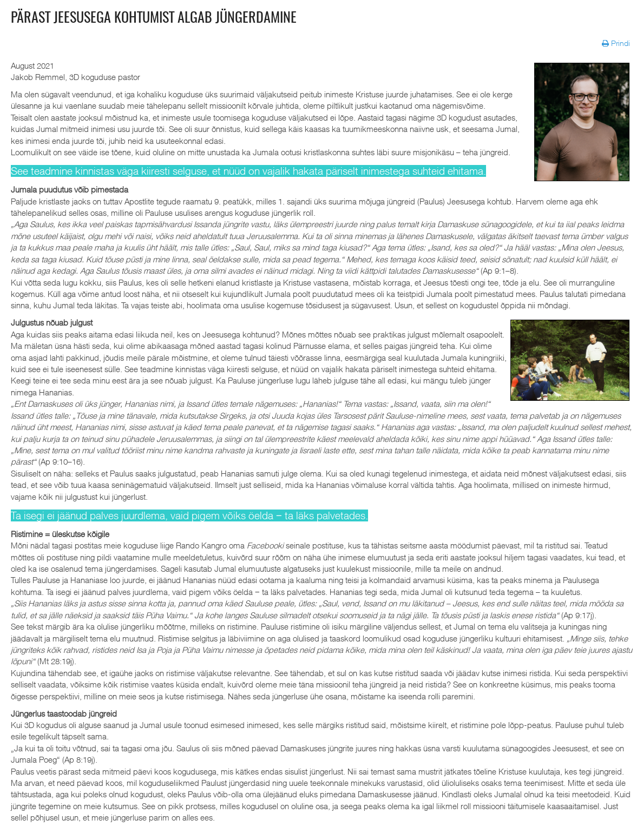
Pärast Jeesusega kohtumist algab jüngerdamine (154, 18)
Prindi (617, 43)
